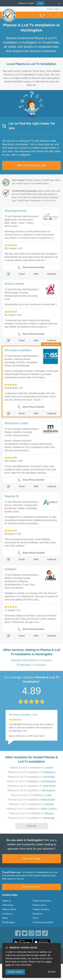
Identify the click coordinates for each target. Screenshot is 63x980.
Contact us (7, 914)
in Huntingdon (32, 660)
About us (7, 901)
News (5, 918)
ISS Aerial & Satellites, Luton (23, 715)
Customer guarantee (43, 922)
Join (39, 3)
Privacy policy (39, 905)
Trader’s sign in (54, 9)
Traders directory (41, 909)
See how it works (31, 887)
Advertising (8, 905)
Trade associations (42, 901)
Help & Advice (9, 909)
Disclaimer (38, 914)
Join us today (32, 858)
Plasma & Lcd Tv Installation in (32, 768)
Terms (36, 918)
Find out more (49, 201)
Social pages (9, 922)
